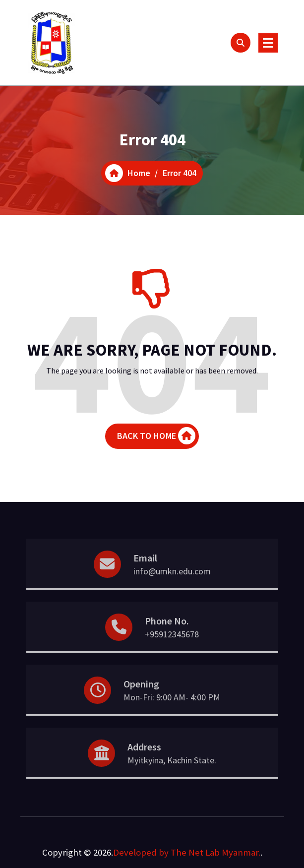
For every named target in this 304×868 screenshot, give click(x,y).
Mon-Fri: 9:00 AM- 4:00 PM (172, 710)
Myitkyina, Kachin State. (172, 773)
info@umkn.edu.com (172, 584)
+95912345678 (172, 647)
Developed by (141, 852)
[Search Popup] (241, 43)
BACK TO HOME (156, 442)
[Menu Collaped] (268, 43)
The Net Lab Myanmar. (215, 852)
